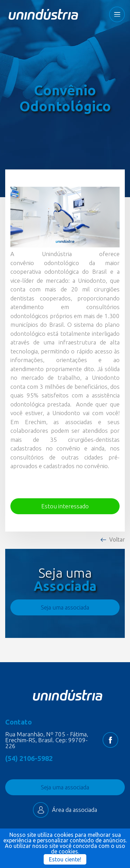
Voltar (117, 540)
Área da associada (65, 810)
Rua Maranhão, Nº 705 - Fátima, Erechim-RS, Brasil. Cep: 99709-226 (47, 740)
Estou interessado (65, 506)
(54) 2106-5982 (29, 759)
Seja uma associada (65, 607)
